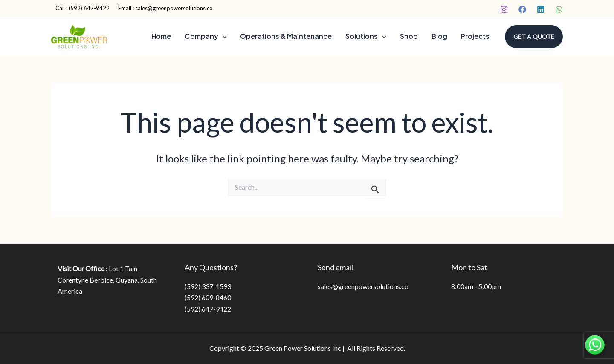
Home (161, 36)
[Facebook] (522, 9)
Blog (439, 36)
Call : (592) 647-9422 (83, 8)
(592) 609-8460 (208, 297)
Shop (409, 36)
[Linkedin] (541, 9)
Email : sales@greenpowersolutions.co (165, 8)
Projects (475, 36)
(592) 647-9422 (208, 309)
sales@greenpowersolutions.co (363, 286)
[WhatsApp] (559, 9)
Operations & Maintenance (286, 36)
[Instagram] (504, 9)
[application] (223, 36)
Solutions (366, 36)
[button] (534, 37)
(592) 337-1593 (208, 286)
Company (206, 36)
